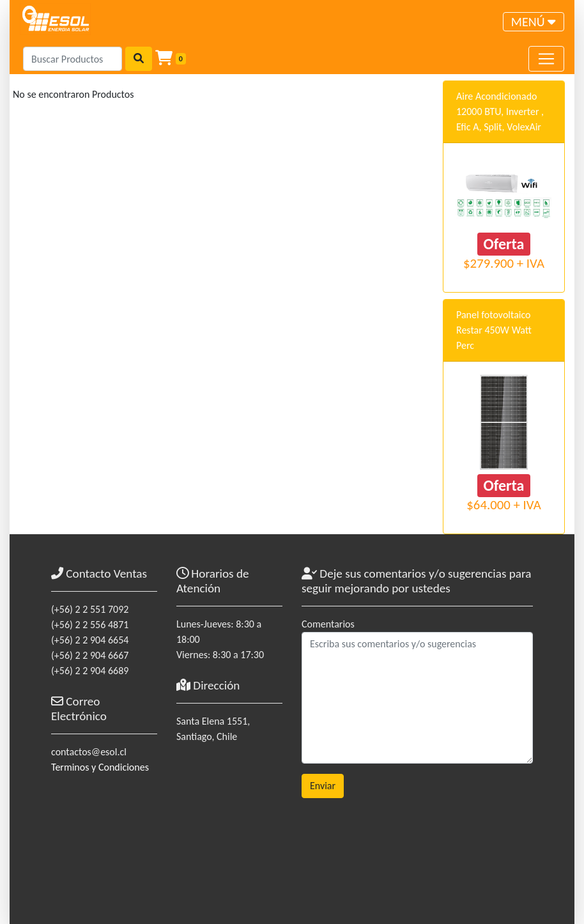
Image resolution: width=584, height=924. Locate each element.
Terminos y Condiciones (100, 767)
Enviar (323, 786)
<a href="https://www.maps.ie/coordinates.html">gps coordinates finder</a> (229, 824)
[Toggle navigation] (534, 22)
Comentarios (328, 624)
